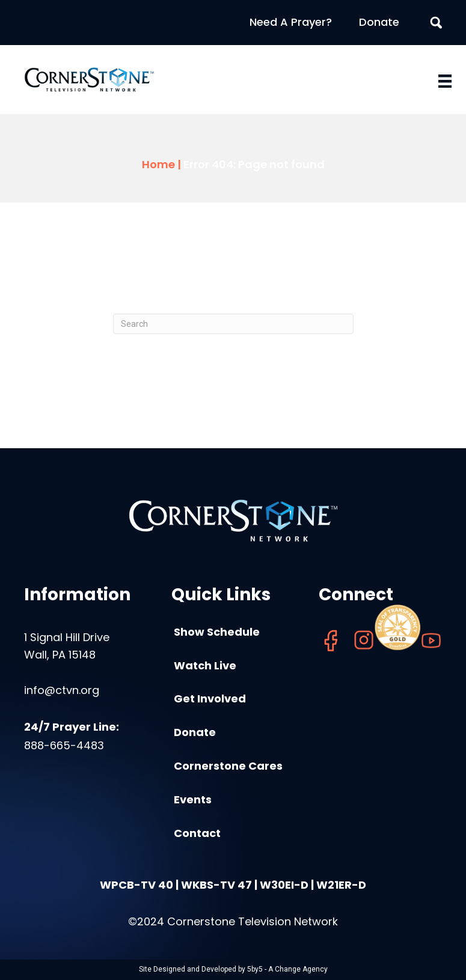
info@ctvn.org (62, 690)
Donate (379, 22)
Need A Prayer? (291, 22)
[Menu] (445, 81)
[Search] (233, 324)
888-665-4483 (64, 745)
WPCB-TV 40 (136, 885)
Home (158, 164)
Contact (197, 833)
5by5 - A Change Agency (287, 969)
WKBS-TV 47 (216, 885)
